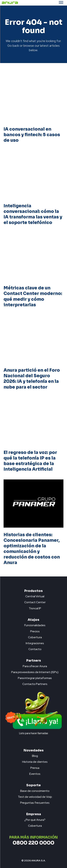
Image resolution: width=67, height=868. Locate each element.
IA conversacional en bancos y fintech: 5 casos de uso (32, 135)
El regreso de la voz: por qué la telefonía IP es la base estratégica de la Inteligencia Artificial (30, 461)
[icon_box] (33, 595)
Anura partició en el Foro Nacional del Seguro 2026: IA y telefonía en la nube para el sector (32, 379)
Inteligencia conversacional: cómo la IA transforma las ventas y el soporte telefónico (33, 214)
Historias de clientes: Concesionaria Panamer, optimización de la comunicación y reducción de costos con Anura (32, 549)
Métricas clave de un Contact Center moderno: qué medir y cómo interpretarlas (33, 296)
